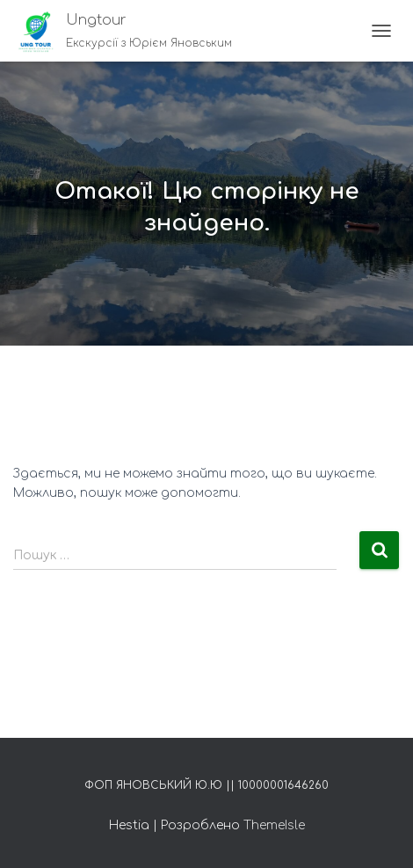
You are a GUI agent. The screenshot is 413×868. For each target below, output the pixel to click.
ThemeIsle (274, 825)
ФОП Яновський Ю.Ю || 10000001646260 (206, 785)
